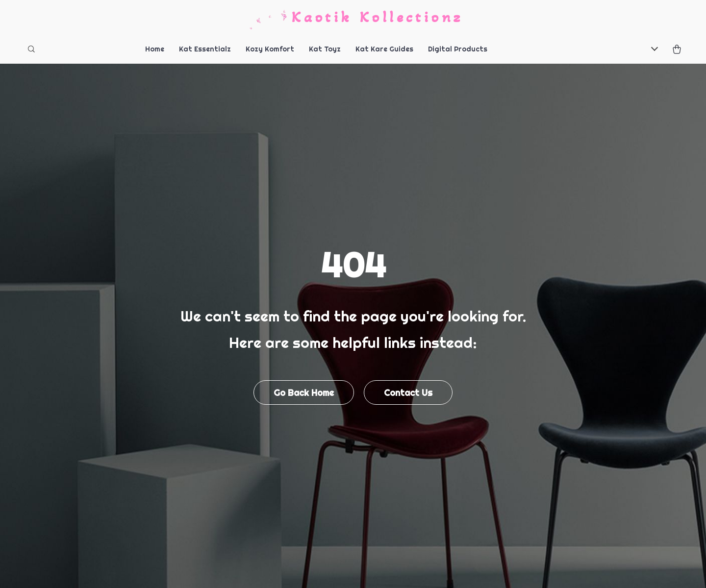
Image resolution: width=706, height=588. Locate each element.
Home (155, 49)
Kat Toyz (325, 49)
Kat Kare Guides (384, 49)
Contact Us (408, 393)
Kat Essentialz (205, 49)
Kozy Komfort (270, 49)
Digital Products (458, 49)
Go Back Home (304, 393)
